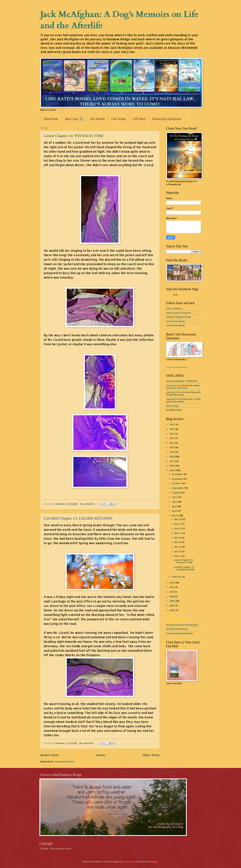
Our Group (119, 119)
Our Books (97, 119)
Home (101, 755)
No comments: (88, 504)
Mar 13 (178, 556)
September (178, 488)
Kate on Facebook (175, 321)
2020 (172, 447)
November (178, 479)
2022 (172, 438)
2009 (172, 601)
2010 (172, 596)
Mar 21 (178, 538)
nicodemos (129, 862)
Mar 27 (178, 524)
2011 (172, 592)
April (175, 511)
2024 (172, 429)
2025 (172, 424)
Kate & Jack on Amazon (178, 313)
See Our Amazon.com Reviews (182, 625)
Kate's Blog (172, 406)
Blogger (154, 862)
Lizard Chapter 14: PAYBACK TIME (74, 136)
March (175, 515)
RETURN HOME (174, 410)
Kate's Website (174, 308)
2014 (172, 583)
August (176, 493)
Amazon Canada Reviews (180, 633)
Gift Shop (139, 119)
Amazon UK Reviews (177, 629)
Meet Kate (51, 119)
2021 (172, 443)
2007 (172, 606)
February (177, 577)
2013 (172, 587)
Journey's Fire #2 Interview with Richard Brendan (183, 393)
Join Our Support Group (179, 317)
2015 (172, 470)
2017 (172, 461)
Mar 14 (178, 551)
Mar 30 (178, 519)
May (174, 506)
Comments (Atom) (64, 761)
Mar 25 (178, 528)
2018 (172, 457)
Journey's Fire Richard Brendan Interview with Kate (183, 387)
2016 (172, 466)
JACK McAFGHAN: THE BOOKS (182, 381)
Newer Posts (50, 755)
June (175, 502)
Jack (175, 295)
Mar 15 (178, 547)
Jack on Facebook (175, 325)
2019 (172, 452)
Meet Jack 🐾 (74, 119)
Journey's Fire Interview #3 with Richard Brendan (183, 400)
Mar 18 (178, 542)
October (177, 483)
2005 (172, 610)
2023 (172, 434)
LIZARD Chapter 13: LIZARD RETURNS (78, 518)
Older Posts (151, 755)
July (174, 497)
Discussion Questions (167, 119)
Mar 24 (178, 533)
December (178, 474)
